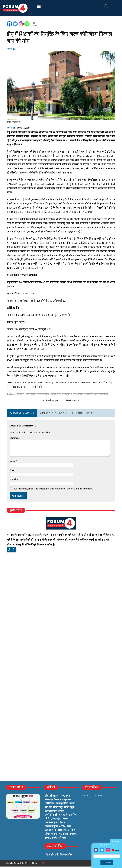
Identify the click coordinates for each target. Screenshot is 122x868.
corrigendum (29, 384)
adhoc (18, 384)
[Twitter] (15, 24)
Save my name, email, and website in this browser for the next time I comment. (52, 490)
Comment (14, 440)
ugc (95, 384)
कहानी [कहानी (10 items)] (72, 805)
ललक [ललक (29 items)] (65, 820)
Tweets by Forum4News (92, 797)
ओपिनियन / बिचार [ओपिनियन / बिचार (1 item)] (53, 805)
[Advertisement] (61, 591)
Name (12, 463)
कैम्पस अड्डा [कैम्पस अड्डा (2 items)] (58, 809)
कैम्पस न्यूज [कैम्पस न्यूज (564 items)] (69, 809)
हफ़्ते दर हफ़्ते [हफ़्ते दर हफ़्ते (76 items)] (50, 839)
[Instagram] (21, 24)
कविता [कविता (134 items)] (65, 805)
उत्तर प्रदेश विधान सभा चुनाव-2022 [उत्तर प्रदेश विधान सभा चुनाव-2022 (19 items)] (60, 801)
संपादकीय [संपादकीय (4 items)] (49, 832)
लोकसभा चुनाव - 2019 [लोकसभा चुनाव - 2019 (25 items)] (55, 824)
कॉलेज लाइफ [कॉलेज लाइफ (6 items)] (51, 813)
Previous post (51, 402)
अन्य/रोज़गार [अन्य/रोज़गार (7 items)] (66, 797)
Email (12, 472)
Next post (73, 402)
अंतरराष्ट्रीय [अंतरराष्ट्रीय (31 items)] (49, 797)
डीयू (110, 384)
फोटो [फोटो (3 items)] (47, 820)
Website (13, 481)
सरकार (26, 389)
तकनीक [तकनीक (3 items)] (73, 816)
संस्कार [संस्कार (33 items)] (58, 832)
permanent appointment (67, 384)
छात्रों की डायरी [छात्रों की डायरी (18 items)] (51, 816)
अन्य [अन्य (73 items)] (57, 797)
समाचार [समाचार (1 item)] (66, 832)
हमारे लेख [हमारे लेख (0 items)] (62, 839)
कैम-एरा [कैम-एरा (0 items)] (48, 809)
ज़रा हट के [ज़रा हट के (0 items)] (63, 816)
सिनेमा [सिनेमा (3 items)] (73, 832)
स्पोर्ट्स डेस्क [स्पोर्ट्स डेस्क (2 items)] (63, 836)
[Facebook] (9, 24)
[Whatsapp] (27, 24)
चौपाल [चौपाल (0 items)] (61, 813)
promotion (86, 384)
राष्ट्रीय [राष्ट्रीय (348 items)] (59, 820)
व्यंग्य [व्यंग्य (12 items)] (69, 828)
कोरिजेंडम (103, 384)
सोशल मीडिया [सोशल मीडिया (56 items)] (51, 836)
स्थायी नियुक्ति (37, 389)
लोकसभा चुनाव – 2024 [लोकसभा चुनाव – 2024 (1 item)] (55, 828)
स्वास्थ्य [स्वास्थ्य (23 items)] (73, 836)
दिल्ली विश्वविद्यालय (14, 389)
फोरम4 (41, 865)
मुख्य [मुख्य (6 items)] (53, 820)
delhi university (45, 384)
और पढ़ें (11, 551)
